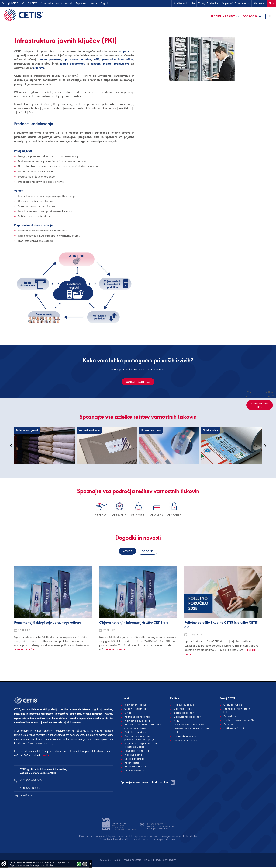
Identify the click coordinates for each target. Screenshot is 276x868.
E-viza (128, 713)
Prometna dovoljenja (137, 721)
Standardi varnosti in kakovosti (57, 3)
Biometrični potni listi (138, 705)
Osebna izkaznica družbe (239, 721)
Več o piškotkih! (85, 864)
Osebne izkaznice (135, 709)
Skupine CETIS (36, 752)
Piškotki (148, 861)
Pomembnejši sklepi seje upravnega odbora (48, 623)
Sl (271, 3)
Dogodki (105, 3)
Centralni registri (185, 709)
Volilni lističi (132, 763)
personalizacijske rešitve (118, 60)
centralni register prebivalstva (110, 64)
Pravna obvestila (132, 861)
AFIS (97, 60)
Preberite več (24, 650)
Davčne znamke (134, 771)
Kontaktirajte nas (138, 382)
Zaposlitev (81, 3)
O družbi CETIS (30, 3)
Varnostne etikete (135, 767)
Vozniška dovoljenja (137, 717)
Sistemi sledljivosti (186, 741)
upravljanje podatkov (78, 60)
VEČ (45, 756)
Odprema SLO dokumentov (236, 3)
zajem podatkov (50, 60)
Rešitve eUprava (184, 705)
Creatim (172, 861)
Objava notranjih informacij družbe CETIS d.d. (134, 623)
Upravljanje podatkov (188, 717)
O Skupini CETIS (10, 3)
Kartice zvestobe (135, 759)
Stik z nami (259, 3)
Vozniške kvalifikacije (184, 3)
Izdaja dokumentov (186, 737)
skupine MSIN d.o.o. (92, 752)
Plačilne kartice (134, 755)
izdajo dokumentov (73, 64)
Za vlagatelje (232, 725)
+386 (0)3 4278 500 (31, 781)
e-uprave (125, 52)
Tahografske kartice (208, 3)
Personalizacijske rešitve (189, 725)
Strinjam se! (79, 864)
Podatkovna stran (135, 733)
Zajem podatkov (184, 713)
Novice (93, 3)
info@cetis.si (27, 796)
